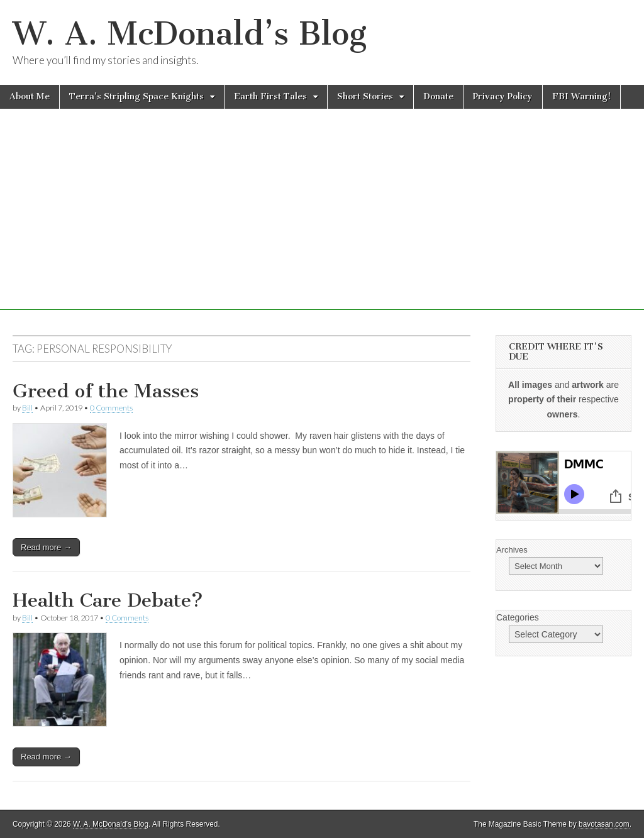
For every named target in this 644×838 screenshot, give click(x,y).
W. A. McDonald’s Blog (190, 34)
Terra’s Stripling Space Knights (136, 96)
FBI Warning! (581, 96)
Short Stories (365, 96)
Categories (518, 617)
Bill (27, 408)
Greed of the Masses (106, 391)
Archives (512, 550)
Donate (438, 96)
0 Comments (111, 408)
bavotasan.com (604, 824)
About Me (30, 96)
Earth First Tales (270, 96)
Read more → (46, 547)
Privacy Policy (503, 96)
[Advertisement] (322, 222)
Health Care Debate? (108, 600)
